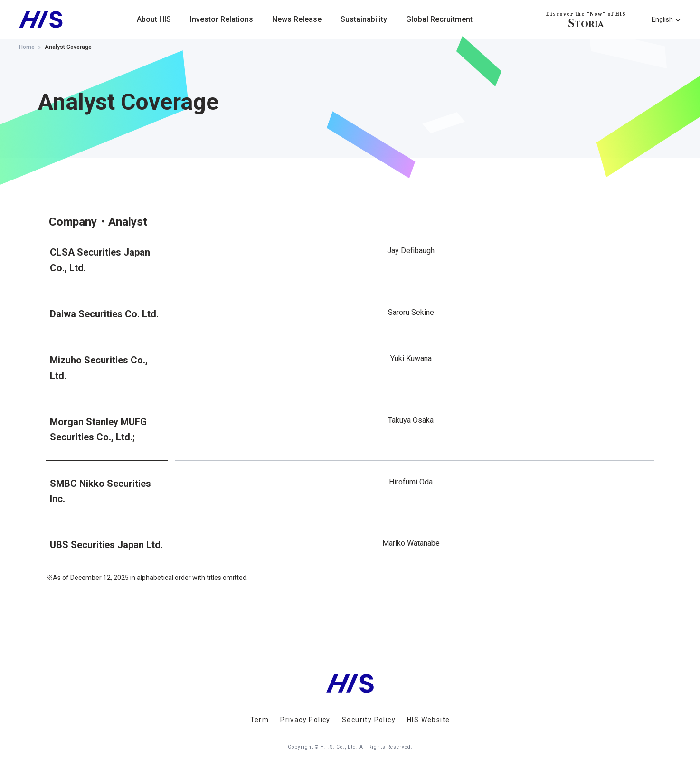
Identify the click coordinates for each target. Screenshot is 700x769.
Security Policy (369, 720)
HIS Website (428, 720)
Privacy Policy (305, 720)
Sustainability (364, 19)
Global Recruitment (439, 19)
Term (260, 720)
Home (27, 47)
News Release (297, 19)
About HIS (154, 19)
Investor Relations (222, 19)
